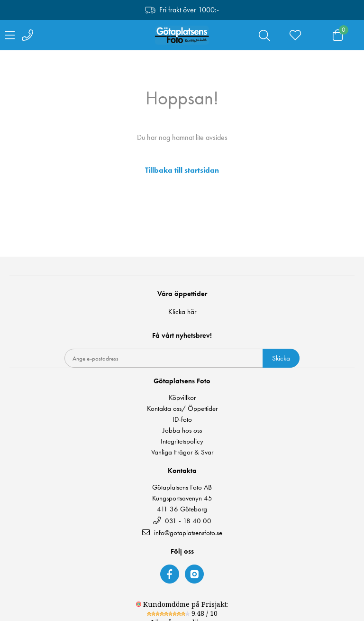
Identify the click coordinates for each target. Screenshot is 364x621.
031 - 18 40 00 (182, 521)
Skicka (281, 358)
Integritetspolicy (182, 441)
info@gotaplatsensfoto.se (182, 533)
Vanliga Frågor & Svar (182, 452)
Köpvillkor (182, 398)
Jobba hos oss (182, 431)
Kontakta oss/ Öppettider (182, 409)
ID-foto (182, 420)
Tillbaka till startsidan (182, 170)
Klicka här (182, 312)
